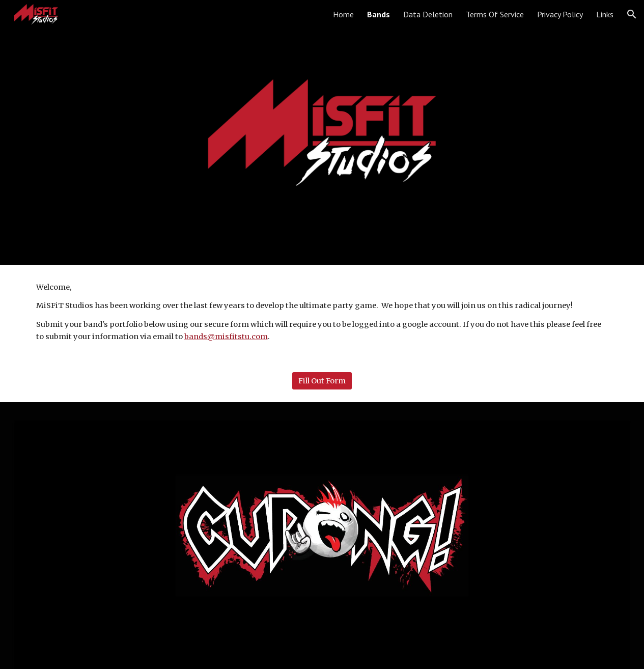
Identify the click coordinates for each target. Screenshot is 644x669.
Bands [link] (379, 14)
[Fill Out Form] (322, 381)
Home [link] (343, 14)
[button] (632, 14)
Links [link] (605, 14)
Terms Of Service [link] (495, 14)
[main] (322, 312)
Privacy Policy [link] (560, 14)
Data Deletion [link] (428, 14)
